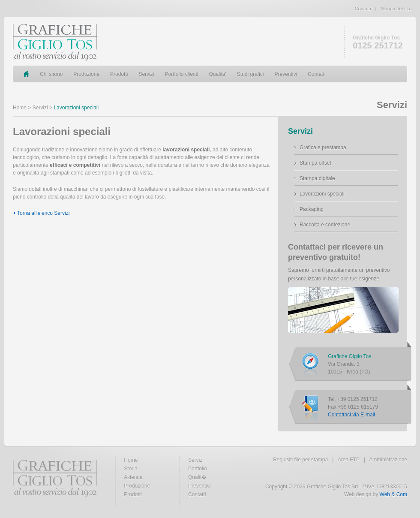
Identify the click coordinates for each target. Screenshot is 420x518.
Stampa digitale (317, 178)
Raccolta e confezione (325, 225)
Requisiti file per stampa (300, 460)
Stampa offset (315, 163)
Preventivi (286, 74)
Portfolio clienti (181, 74)
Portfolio (198, 469)
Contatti (363, 9)
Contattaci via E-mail (351, 415)
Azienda (133, 477)
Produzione (86, 74)
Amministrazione (388, 460)
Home (20, 108)
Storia (130, 469)
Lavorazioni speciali (322, 194)
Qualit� (197, 477)
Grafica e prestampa (323, 148)
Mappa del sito (396, 9)
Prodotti (119, 74)
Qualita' (218, 74)
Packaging (312, 209)
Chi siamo (51, 74)
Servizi (146, 74)
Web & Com (393, 494)
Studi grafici (250, 74)
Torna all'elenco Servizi (43, 213)
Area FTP (349, 460)
